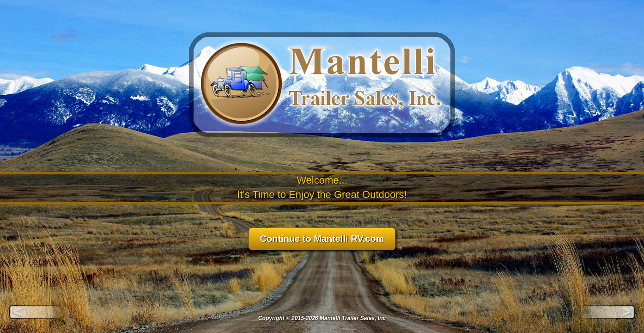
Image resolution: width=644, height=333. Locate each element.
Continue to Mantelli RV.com (322, 239)
